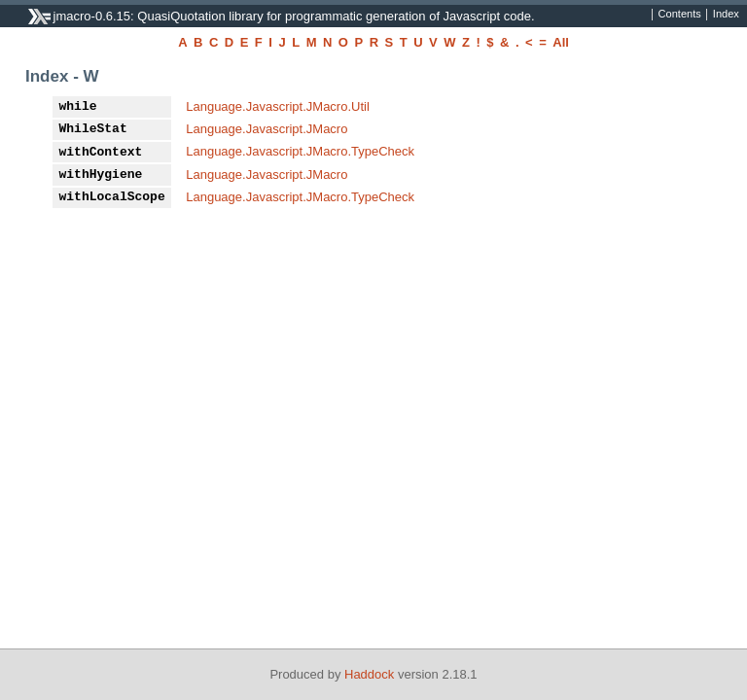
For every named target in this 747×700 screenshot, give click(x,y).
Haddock (369, 674)
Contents (680, 15)
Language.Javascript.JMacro (267, 129)
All (561, 42)
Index (726, 15)
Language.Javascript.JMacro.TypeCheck (300, 151)
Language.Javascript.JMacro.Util (278, 106)
